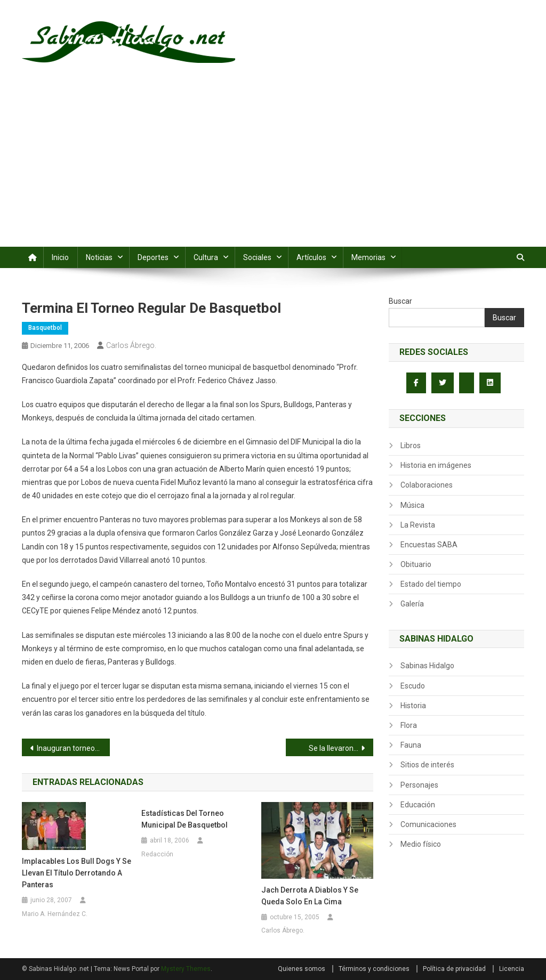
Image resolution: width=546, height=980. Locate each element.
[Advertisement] (273, 167)
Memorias (368, 257)
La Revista (418, 525)
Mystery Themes (186, 969)
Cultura (206, 257)
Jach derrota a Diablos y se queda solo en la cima (310, 896)
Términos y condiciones (374, 969)
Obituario (416, 564)
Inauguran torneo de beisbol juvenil (73, 748)
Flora (409, 725)
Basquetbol (45, 328)
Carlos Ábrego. (131, 345)
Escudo (413, 686)
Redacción (157, 854)
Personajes (419, 785)
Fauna (411, 745)
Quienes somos (302, 969)
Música (412, 505)
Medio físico (421, 844)
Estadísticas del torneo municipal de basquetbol (184, 819)
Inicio (60, 257)
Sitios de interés (427, 765)
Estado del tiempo (431, 584)
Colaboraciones (427, 485)
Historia (413, 706)
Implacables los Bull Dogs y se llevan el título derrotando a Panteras (77, 873)
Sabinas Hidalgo (427, 666)
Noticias (99, 257)
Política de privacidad (454, 969)
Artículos (311, 257)
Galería (412, 604)
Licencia (512, 969)
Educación (418, 805)
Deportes (153, 257)
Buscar (400, 301)
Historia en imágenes (436, 465)
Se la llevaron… (334, 748)
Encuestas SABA (429, 545)
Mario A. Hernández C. (55, 914)
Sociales (257, 257)
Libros (411, 446)
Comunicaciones (428, 824)
